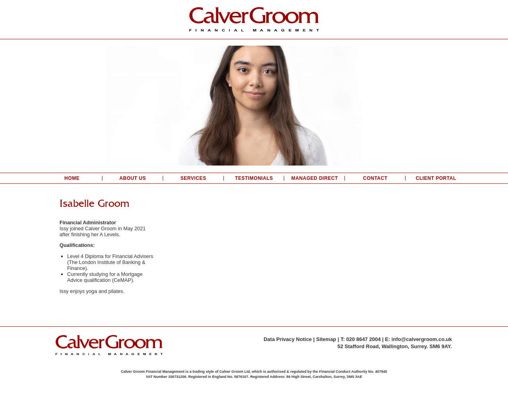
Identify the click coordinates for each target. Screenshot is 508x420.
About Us (133, 178)
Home (72, 178)
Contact (375, 178)
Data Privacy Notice (288, 339)
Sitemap (326, 339)
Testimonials (254, 178)
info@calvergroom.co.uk (422, 339)
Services (193, 178)
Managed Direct (315, 178)
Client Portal (436, 178)
